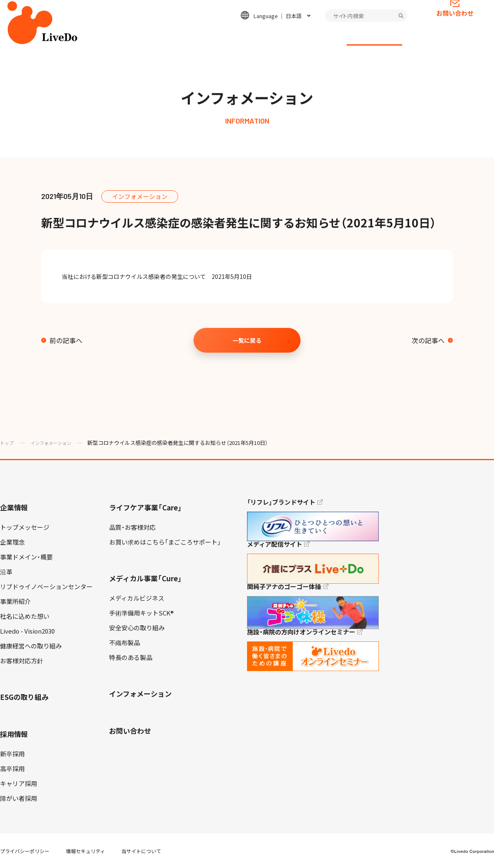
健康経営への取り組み (31, 646)
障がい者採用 (19, 798)
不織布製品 (125, 643)
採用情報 (320, 35)
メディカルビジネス (137, 598)
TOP (465, 835)
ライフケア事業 (159, 35)
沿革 (6, 572)
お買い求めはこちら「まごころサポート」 (165, 542)
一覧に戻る (247, 340)
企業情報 (111, 35)
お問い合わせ (455, 27)
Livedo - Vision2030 (27, 631)
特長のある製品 (131, 657)
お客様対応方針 (22, 661)
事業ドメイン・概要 (26, 557)
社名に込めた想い (25, 616)
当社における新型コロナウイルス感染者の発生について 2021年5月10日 (163, 276)
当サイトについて (141, 851)
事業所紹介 (15, 601)
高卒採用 (12, 769)
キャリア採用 (19, 784)
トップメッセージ (25, 527)
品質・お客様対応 (132, 527)
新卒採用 (12, 754)
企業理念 (12, 542)
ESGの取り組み (273, 35)
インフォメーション (374, 35)
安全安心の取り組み (137, 628)
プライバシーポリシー (25, 851)
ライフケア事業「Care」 (146, 507)
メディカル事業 (216, 35)
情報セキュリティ (85, 851)
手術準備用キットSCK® (141, 613)
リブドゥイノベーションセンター (46, 587)
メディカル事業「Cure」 (146, 578)
